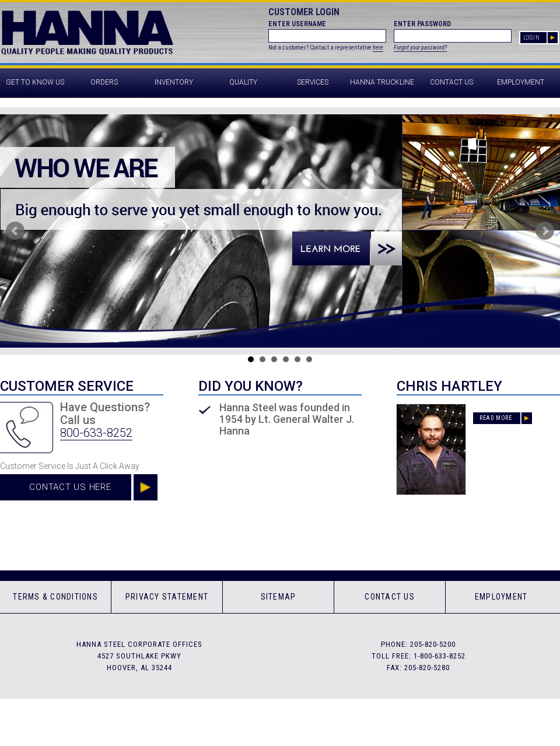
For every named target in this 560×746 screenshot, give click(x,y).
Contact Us (452, 82)
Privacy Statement (167, 597)
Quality (243, 82)
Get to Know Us (35, 82)
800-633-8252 (96, 433)
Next (545, 231)
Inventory (174, 82)
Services (313, 82)
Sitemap (279, 597)
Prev (15, 231)
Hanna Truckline (382, 82)
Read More (496, 418)
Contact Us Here (70, 487)
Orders (104, 82)
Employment (521, 82)
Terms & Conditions (55, 597)
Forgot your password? (420, 48)
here (378, 48)
